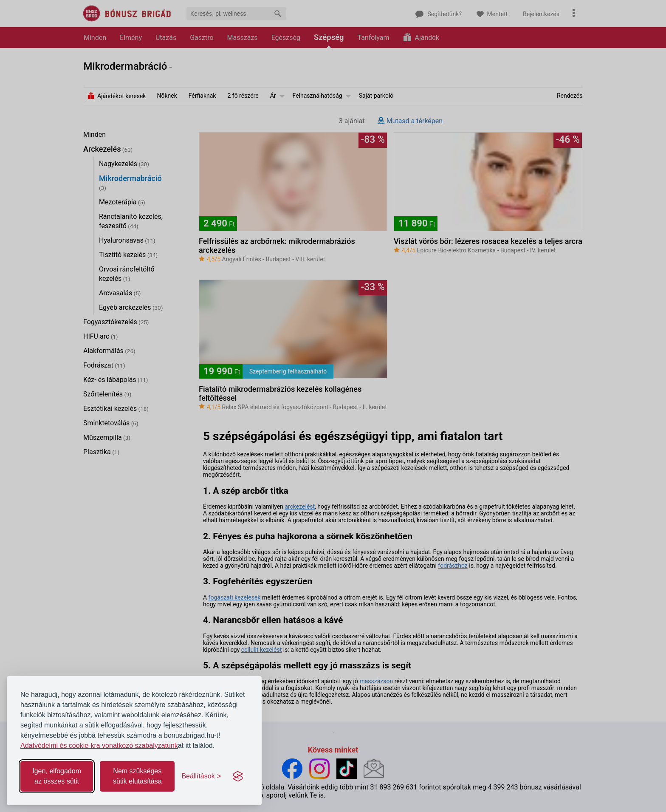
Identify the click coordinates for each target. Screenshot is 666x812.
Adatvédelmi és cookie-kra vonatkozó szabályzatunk (99, 746)
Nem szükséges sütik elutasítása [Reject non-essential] (137, 776)
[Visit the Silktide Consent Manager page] (238, 776)
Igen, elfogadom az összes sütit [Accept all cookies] (57, 776)
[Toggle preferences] (201, 776)
